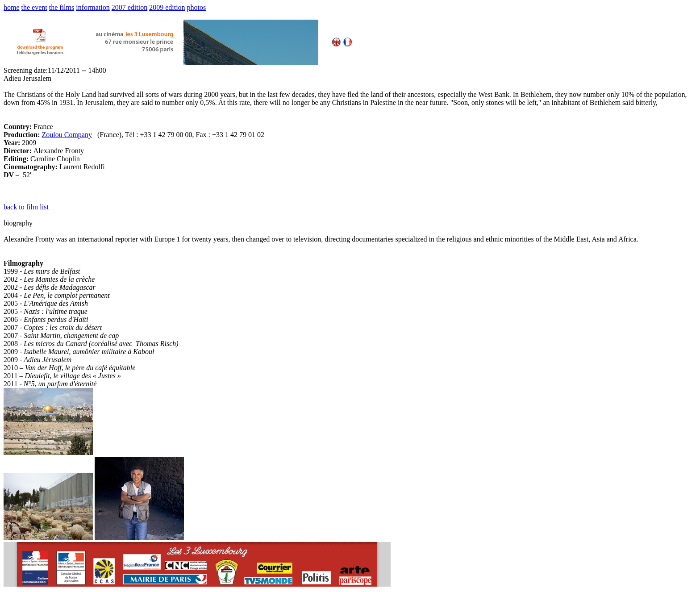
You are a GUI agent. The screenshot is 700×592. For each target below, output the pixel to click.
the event (34, 7)
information (93, 7)
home (12, 7)
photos (197, 7)
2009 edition (167, 7)
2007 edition (129, 7)
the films (62, 7)
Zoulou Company (67, 135)
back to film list (26, 207)
